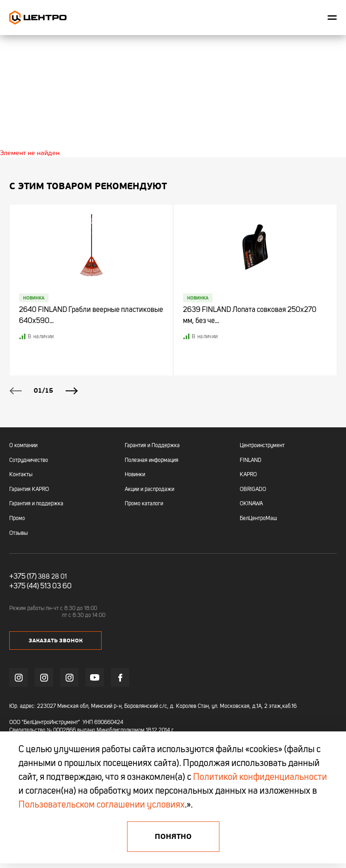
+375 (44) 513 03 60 (40, 587)
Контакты (21, 475)
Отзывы (18, 533)
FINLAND (251, 461)
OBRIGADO (253, 490)
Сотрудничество (29, 461)
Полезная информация (152, 461)
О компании (23, 446)
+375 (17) (23, 577)
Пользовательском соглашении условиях (102, 805)
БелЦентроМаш (258, 519)
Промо (17, 519)
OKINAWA (251, 504)
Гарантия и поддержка (36, 504)
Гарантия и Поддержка (152, 446)
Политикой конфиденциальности (260, 778)
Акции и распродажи (149, 490)
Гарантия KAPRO (29, 490)
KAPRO (248, 475)
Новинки (135, 475)
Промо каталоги (144, 504)
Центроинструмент (262, 446)
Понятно (173, 837)
